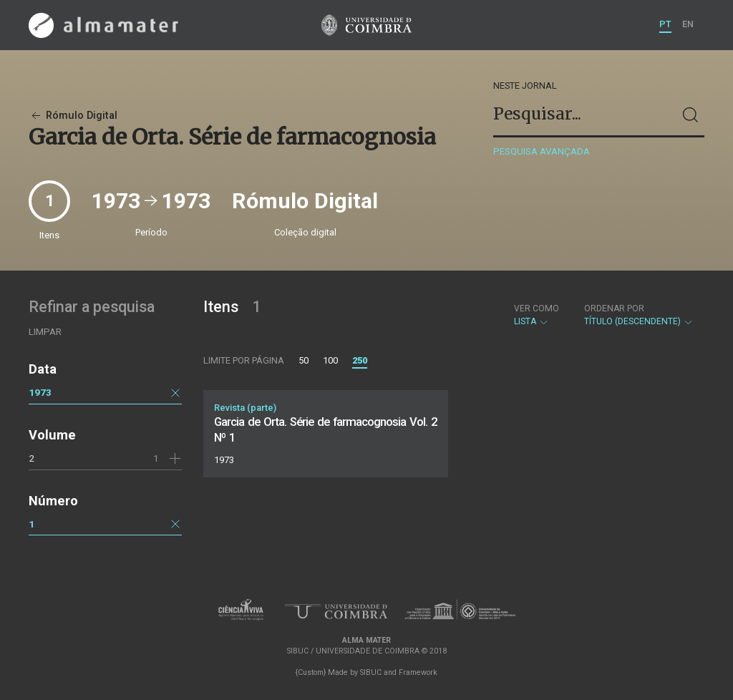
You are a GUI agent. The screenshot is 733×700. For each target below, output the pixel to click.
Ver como (537, 308)
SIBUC (371, 672)
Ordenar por (614, 308)
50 (304, 360)
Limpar (45, 332)
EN (688, 24)
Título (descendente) (639, 315)
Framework (418, 672)
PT (665, 24)
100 (330, 360)
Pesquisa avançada (542, 151)
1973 (40, 392)
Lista (537, 315)
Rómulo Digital (73, 116)
